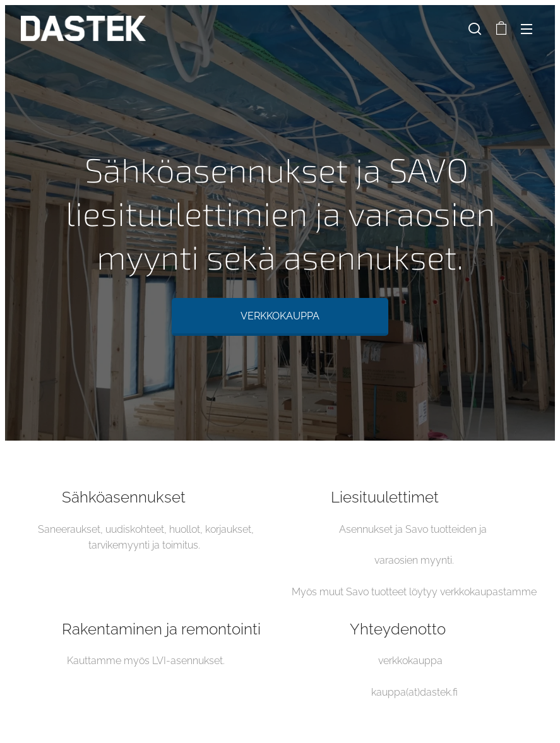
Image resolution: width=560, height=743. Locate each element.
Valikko (527, 29)
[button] (475, 28)
